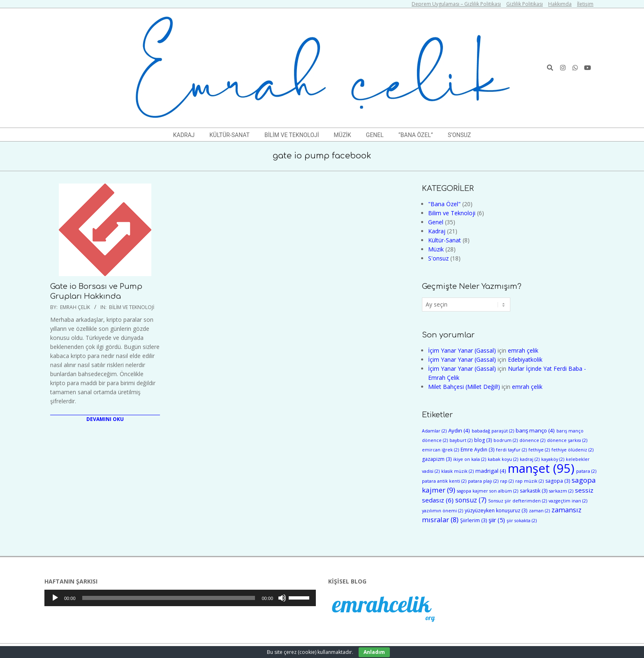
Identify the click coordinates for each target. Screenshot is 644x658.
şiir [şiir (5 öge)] (497, 520)
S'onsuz (438, 258)
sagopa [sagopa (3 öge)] (558, 481)
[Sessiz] (282, 598)
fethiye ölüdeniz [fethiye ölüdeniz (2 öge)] (572, 450)
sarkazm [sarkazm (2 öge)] (561, 491)
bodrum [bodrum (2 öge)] (506, 440)
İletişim (585, 4)
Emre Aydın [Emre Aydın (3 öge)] (477, 450)
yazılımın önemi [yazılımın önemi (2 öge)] (442, 511)
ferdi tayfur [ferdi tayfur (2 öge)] (511, 450)
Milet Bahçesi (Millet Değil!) (464, 387)
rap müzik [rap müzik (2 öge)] (529, 481)
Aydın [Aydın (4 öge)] (459, 430)
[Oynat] (55, 598)
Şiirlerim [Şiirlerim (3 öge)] (474, 520)
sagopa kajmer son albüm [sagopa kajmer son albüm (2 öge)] (488, 491)
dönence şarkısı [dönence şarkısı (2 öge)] (567, 440)
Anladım (374, 652)
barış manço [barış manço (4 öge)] (535, 430)
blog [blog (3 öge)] (483, 440)
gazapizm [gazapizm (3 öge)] (437, 459)
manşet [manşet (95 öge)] (541, 468)
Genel (436, 222)
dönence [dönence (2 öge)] (532, 440)
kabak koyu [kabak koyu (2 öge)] (503, 459)
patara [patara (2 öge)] (586, 471)
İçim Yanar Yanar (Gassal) (462, 350)
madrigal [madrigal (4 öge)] (491, 471)
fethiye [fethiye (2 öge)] (539, 450)
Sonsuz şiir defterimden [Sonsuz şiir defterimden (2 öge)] (518, 501)
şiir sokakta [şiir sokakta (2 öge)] (522, 521)
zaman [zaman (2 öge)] (539, 511)
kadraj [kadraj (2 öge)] (530, 459)
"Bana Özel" (444, 204)
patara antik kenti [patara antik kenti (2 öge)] (444, 481)
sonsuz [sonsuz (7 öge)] (471, 500)
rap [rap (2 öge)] (507, 481)
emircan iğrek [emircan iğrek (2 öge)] (440, 450)
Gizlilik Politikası (525, 4)
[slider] (169, 598)
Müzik (436, 249)
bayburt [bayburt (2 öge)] (461, 440)
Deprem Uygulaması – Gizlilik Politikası (456, 4)
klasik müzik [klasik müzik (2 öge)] (458, 471)
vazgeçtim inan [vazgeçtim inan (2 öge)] (568, 501)
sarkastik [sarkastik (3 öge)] (534, 491)
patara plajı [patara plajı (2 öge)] (483, 481)
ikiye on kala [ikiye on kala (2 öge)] (470, 459)
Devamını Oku (105, 419)
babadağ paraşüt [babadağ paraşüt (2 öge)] (493, 431)
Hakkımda (560, 4)
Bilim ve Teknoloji (132, 307)
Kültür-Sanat (445, 240)
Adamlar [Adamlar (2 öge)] (434, 431)
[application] (180, 598)
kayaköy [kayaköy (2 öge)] (553, 459)
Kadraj (437, 231)
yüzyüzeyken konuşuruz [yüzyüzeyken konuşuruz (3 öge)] (496, 510)
